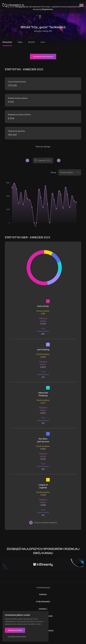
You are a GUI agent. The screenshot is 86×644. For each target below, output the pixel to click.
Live (43, 42)
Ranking (43, 594)
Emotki (32, 42)
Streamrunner (43, 602)
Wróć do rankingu (43, 147)
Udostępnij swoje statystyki (43, 56)
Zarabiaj (43, 609)
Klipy (20, 42)
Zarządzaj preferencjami (17, 637)
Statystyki (7, 42)
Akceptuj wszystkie (15, 630)
